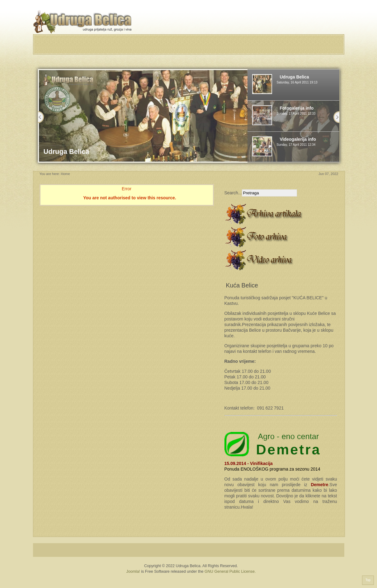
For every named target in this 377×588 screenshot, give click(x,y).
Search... (233, 193)
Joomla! (133, 571)
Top (368, 580)
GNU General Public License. (230, 571)
